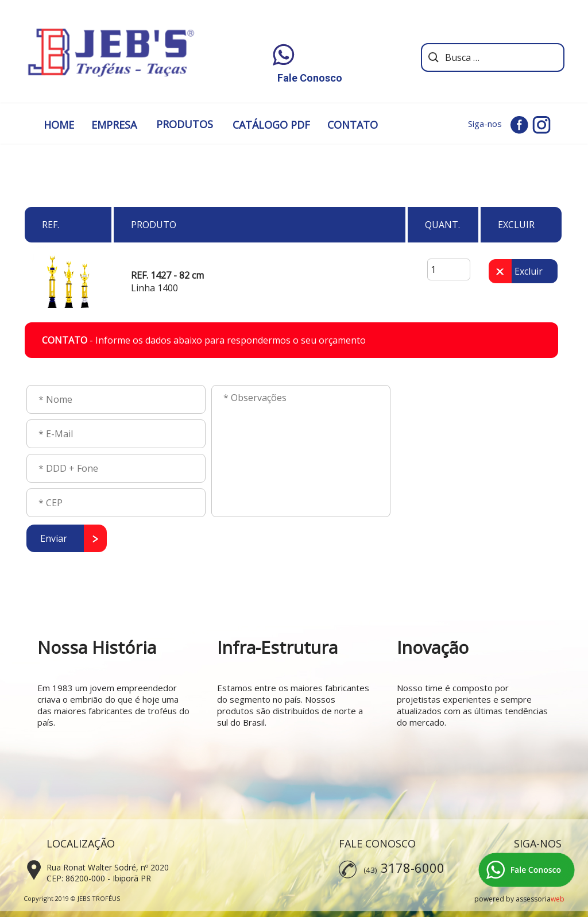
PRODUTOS (185, 124)
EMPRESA (114, 125)
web (558, 899)
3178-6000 (413, 868)
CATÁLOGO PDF (271, 125)
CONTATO (353, 125)
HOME (59, 125)
